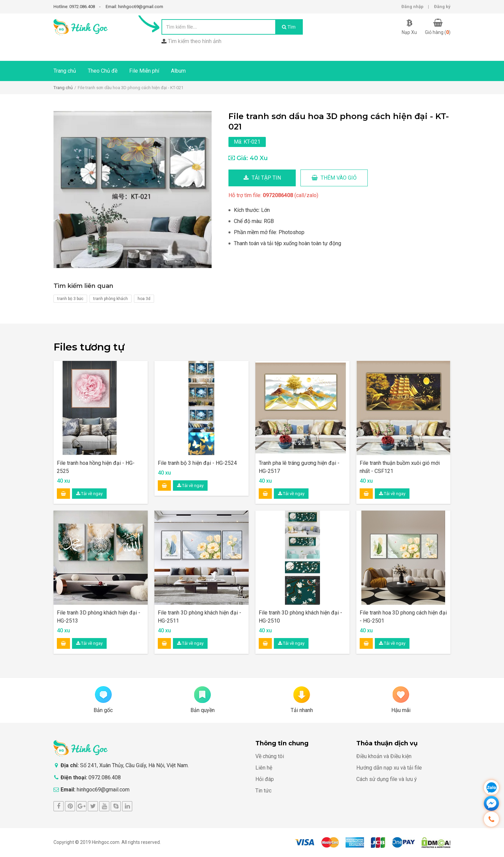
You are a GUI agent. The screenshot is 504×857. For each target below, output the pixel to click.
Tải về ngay (89, 494)
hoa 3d (144, 299)
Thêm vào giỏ (334, 178)
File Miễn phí (144, 71)
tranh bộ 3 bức (70, 299)
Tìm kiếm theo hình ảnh (195, 41)
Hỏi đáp (265, 779)
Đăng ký (442, 7)
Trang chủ (65, 71)
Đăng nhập (412, 7)
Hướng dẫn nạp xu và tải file (389, 768)
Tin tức (263, 791)
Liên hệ (264, 768)
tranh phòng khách (111, 299)
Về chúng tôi (270, 756)
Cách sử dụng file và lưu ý (387, 779)
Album (178, 71)
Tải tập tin (262, 178)
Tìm (289, 27)
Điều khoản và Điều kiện (384, 756)
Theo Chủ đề (103, 71)
